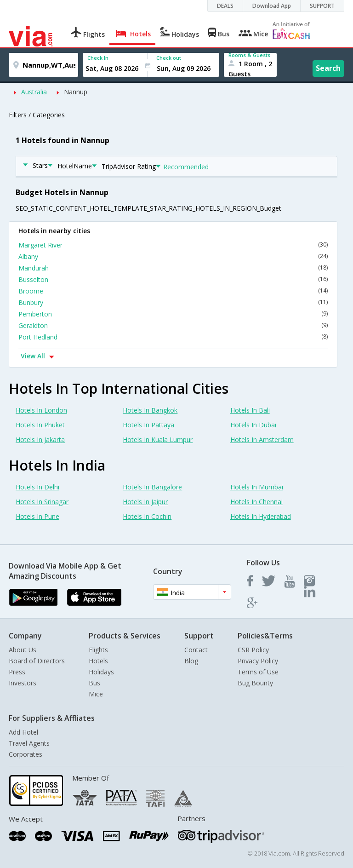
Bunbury (173, 302)
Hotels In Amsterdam (262, 440)
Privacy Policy (258, 661)
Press (17, 672)
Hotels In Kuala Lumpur (158, 440)
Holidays (101, 672)
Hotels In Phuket (40, 425)
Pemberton (173, 314)
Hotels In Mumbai (257, 487)
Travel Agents (29, 743)
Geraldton (173, 325)
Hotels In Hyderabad (261, 516)
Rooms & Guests (249, 55)
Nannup (76, 92)
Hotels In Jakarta (40, 440)
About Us (23, 650)
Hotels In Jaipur (145, 502)
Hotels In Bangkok (150, 410)
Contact (196, 650)
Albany (173, 256)
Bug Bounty (255, 683)
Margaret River (173, 245)
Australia (34, 92)
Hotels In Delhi (37, 487)
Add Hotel (23, 732)
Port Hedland (173, 337)
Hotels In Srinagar (42, 502)
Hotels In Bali (250, 410)
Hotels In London (41, 410)
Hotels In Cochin (147, 516)
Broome (173, 291)
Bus (94, 683)
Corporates (26, 754)
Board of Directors (37, 661)
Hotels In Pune (37, 516)
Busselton (173, 279)
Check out (169, 58)
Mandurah (173, 268)
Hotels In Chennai (256, 502)
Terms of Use (258, 672)
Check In (98, 58)
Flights (98, 650)
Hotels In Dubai (253, 425)
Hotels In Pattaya (148, 425)
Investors (23, 683)
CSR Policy (253, 650)
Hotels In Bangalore (152, 487)
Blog (191, 661)
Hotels (98, 661)
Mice (96, 694)
